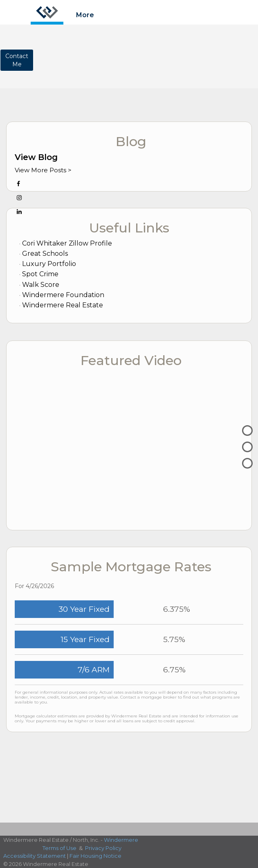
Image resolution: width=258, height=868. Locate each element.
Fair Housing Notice (95, 856)
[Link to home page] (47, 12)
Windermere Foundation (63, 295)
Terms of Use (59, 848)
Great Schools (45, 254)
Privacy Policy (103, 848)
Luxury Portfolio (49, 264)
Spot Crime (40, 274)
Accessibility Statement (35, 856)
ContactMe (17, 60)
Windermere (121, 840)
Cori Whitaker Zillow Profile (67, 243)
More (85, 15)
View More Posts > (43, 170)
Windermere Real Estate (63, 305)
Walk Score (41, 285)
